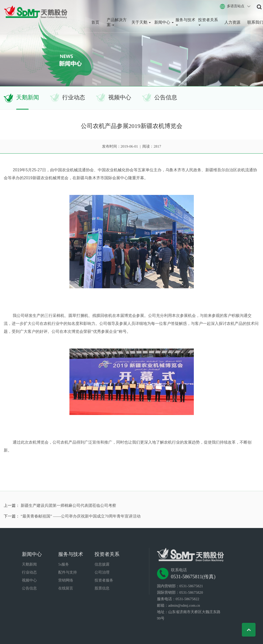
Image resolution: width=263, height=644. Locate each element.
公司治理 (102, 572)
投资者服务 (104, 580)
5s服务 (64, 564)
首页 (95, 22)
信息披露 (102, 564)
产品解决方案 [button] (117, 22)
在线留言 (66, 588)
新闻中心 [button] (164, 22)
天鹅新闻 (28, 97)
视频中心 (120, 97)
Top (249, 630)
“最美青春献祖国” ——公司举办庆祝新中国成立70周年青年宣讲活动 (81, 516)
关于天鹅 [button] (141, 22)
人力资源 (232, 22)
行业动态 (74, 97)
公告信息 (166, 97)
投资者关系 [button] (208, 22)
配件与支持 (68, 572)
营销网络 (66, 580)
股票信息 (102, 588)
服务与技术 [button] (185, 22)
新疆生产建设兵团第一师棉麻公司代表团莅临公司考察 (68, 505)
